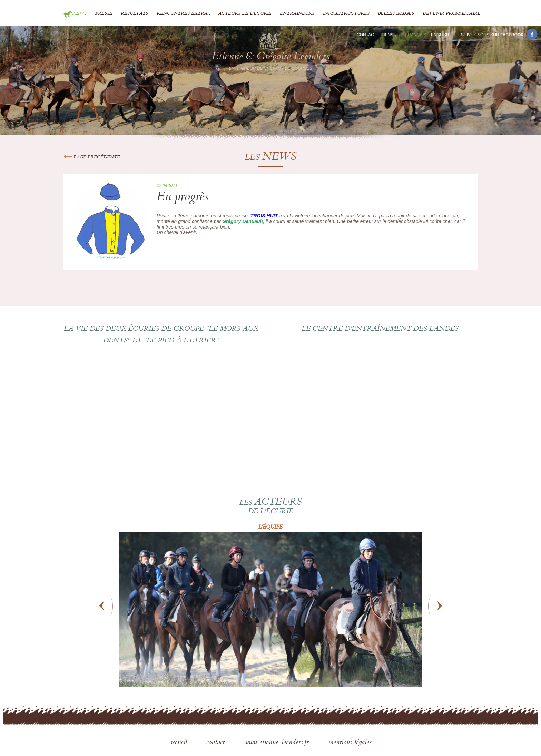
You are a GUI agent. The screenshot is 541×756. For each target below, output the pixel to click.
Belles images (396, 14)
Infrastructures (346, 14)
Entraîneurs (297, 14)
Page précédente (92, 157)
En (440, 35)
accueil (179, 743)
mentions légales (350, 743)
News (80, 14)
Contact (367, 35)
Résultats (134, 14)
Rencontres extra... (183, 14)
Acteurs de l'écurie (245, 14)
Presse (104, 14)
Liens (388, 35)
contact (217, 743)
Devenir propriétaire (452, 14)
